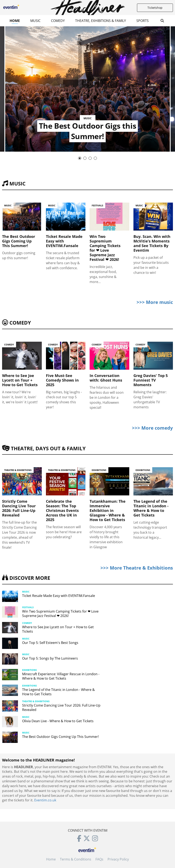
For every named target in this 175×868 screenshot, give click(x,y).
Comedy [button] (58, 21)
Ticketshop (155, 8)
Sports (143, 21)
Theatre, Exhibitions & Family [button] (101, 21)
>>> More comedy (152, 428)
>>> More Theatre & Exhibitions (137, 568)
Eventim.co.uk (45, 800)
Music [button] (35, 21)
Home (15, 21)
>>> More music (155, 302)
